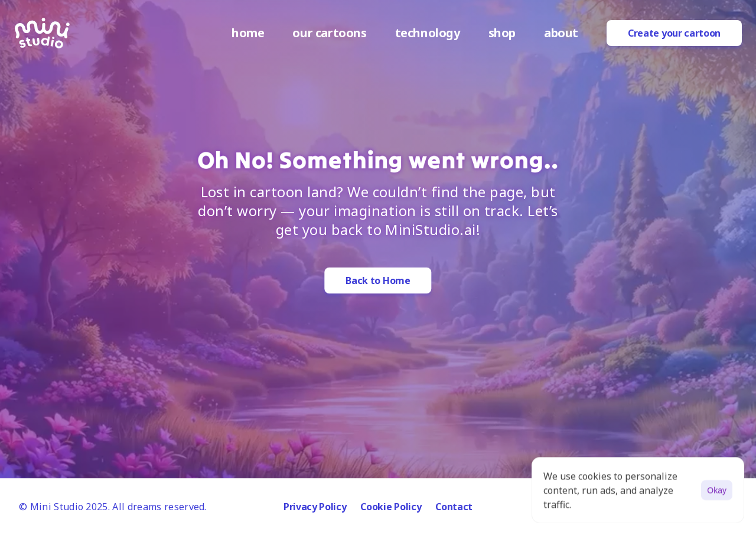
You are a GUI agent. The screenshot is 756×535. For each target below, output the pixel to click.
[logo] (43, 33)
